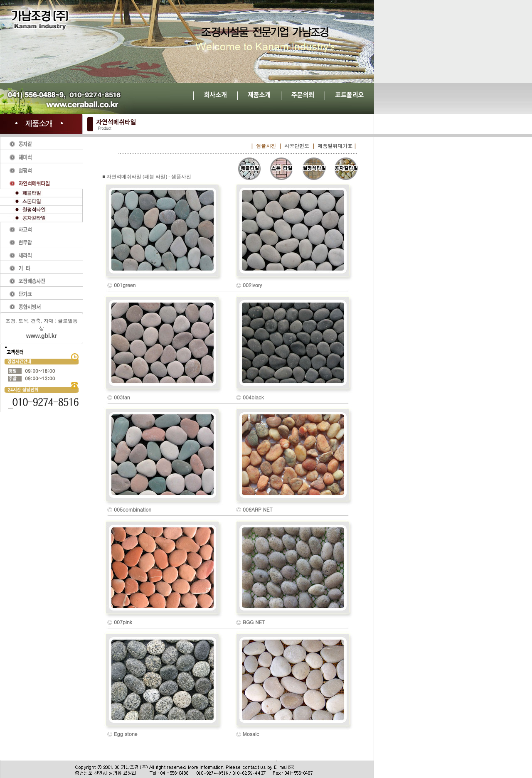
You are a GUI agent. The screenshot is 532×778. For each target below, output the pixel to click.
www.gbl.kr (42, 336)
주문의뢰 (303, 95)
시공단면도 (297, 146)
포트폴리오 (349, 95)
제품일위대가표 (335, 146)
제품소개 (259, 95)
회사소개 (215, 95)
